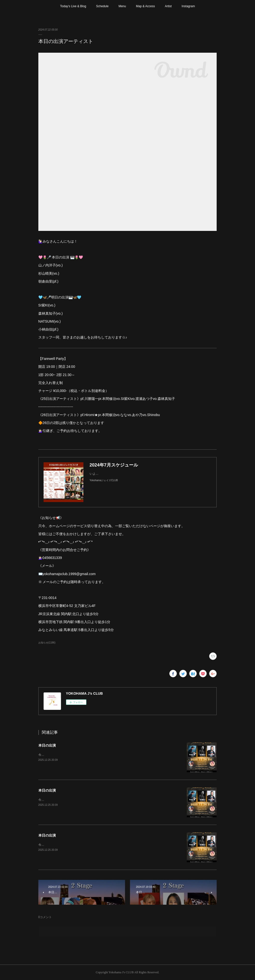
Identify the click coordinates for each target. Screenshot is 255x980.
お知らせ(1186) (47, 643)
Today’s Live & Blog (73, 6)
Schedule (102, 6)
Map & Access (145, 6)
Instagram (188, 6)
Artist (168, 6)
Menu (122, 6)
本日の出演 (47, 745)
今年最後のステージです (55, 755)
